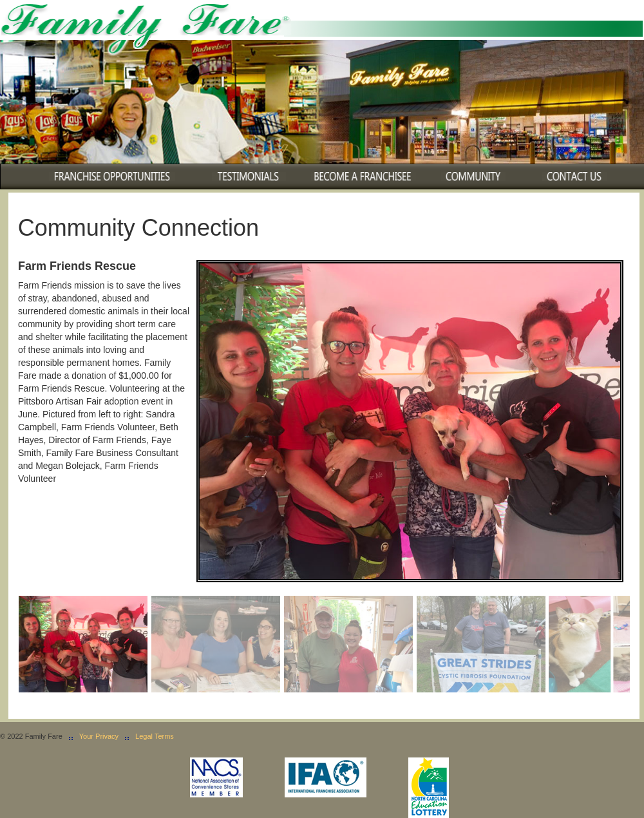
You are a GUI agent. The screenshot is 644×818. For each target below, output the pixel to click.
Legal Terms (155, 736)
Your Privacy (99, 736)
